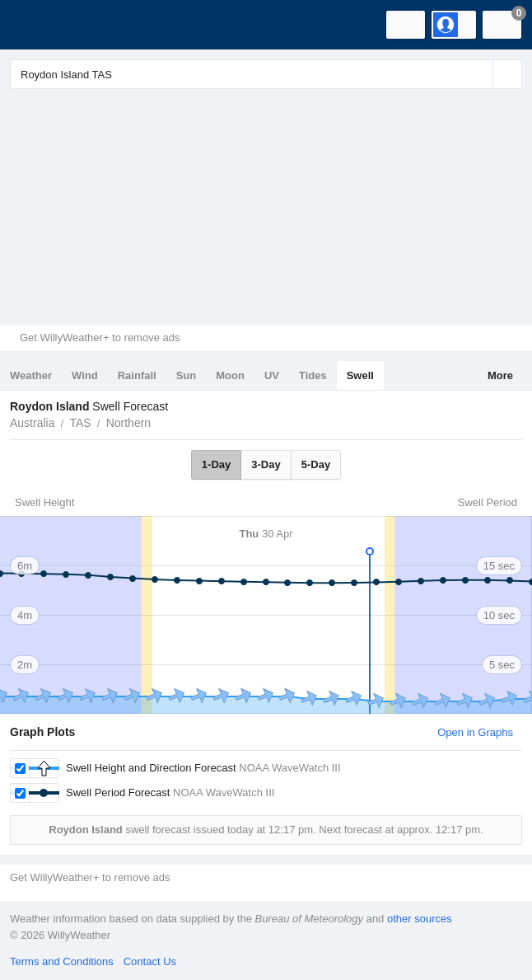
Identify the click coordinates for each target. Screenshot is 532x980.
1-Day (216, 464)
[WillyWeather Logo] (37, 25)
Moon (230, 375)
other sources (420, 919)
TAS (80, 423)
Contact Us (150, 961)
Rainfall (137, 375)
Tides (313, 375)
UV (272, 375)
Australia (32, 423)
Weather (31, 375)
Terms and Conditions (62, 961)
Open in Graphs (475, 732)
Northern (128, 423)
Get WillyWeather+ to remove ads (100, 338)
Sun (187, 375)
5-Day (316, 464)
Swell (360, 375)
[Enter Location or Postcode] (266, 74)
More (500, 375)
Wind (85, 375)
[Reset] (478, 74)
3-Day (266, 464)
